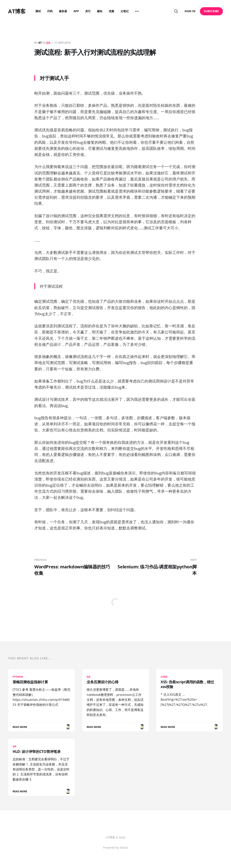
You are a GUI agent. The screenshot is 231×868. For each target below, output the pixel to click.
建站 (100, 11)
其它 (88, 11)
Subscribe (211, 11)
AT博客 (17, 11)
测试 (38, 11)
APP (76, 11)
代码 (50, 11)
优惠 (111, 11)
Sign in (190, 11)
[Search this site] (176, 11)
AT (40, 43)
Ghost (124, 847)
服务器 (63, 11)
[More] (137, 11)
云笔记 (125, 11)
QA (48, 43)
